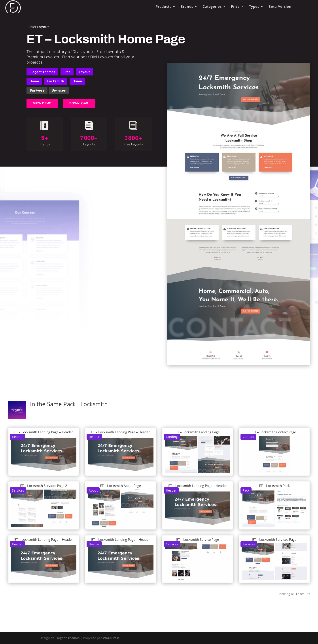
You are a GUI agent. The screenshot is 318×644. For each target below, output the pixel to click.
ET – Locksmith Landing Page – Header (44, 432)
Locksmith (56, 81)
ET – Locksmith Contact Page (274, 432)
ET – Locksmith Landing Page (198, 432)
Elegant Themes (42, 72)
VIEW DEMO (42, 103)
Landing (172, 437)
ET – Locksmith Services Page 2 (44, 486)
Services (59, 90)
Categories (212, 6)
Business (37, 90)
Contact (248, 437)
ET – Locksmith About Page (120, 486)
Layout (84, 72)
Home (34, 81)
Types (254, 6)
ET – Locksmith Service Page (198, 539)
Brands (187, 6)
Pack (246, 490)
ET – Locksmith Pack (274, 486)
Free (67, 72)
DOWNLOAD (79, 103)
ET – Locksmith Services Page (274, 539)
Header (17, 437)
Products (164, 6)
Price (235, 6)
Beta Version (280, 6)
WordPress (111, 638)
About (93, 490)
